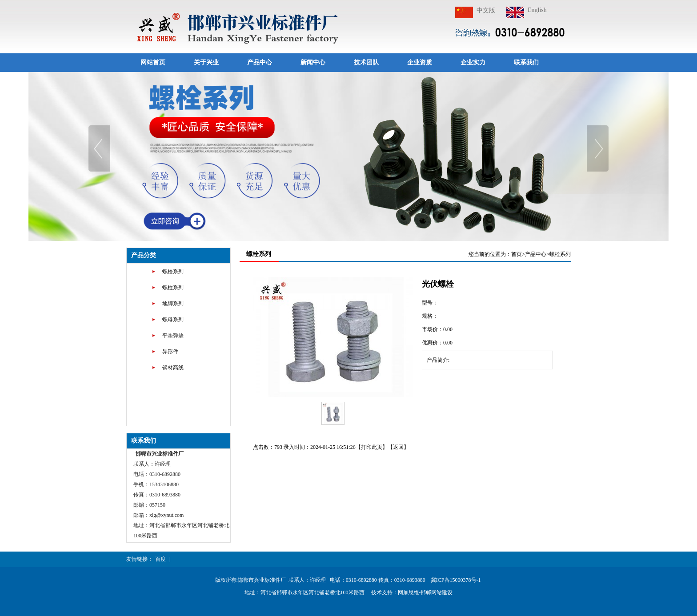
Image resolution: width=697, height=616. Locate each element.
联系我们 (526, 62)
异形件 (170, 352)
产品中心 (260, 62)
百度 (160, 559)
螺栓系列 (173, 272)
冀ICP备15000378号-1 (457, 580)
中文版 (486, 10)
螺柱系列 (173, 288)
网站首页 (153, 62)
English (537, 10)
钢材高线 (173, 368)
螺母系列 (173, 320)
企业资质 (420, 62)
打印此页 (372, 447)
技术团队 (366, 62)
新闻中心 (313, 62)
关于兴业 (206, 62)
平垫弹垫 (173, 336)
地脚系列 (173, 304)
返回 (398, 447)
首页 (517, 254)
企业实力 (473, 62)
